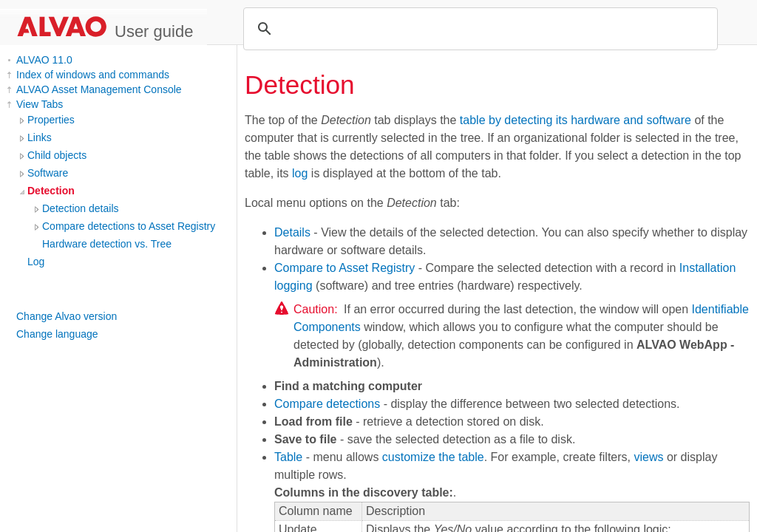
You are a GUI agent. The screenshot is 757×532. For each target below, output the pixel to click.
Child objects (57, 155)
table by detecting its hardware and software (576, 120)
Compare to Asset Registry (344, 268)
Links (40, 137)
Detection (51, 191)
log (300, 173)
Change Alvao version (67, 316)
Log (36, 262)
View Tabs (40, 104)
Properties (51, 120)
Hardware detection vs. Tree (107, 244)
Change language (57, 334)
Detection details (81, 208)
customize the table (433, 457)
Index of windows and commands (93, 75)
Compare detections (327, 404)
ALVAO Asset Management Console (99, 89)
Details (292, 232)
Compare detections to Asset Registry (129, 226)
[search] (478, 29)
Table (288, 457)
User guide (154, 31)
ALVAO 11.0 (44, 60)
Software (48, 173)
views (648, 457)
